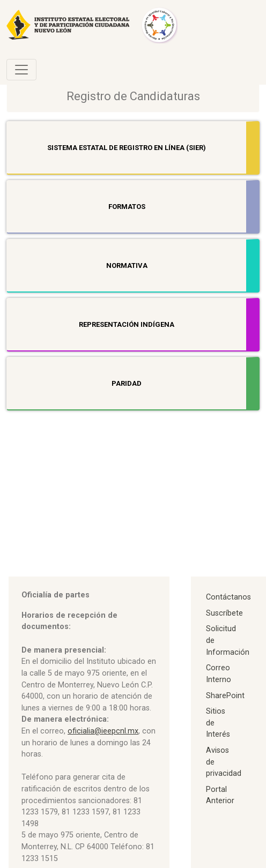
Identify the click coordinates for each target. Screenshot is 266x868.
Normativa (127, 265)
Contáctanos (218, 597)
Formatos (127, 207)
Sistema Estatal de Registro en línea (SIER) (127, 148)
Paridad (127, 383)
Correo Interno (218, 674)
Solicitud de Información (218, 640)
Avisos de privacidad (218, 762)
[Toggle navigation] (21, 70)
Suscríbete (218, 613)
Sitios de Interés (218, 723)
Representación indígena (127, 324)
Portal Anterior (218, 795)
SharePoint (218, 696)
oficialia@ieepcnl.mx (103, 731)
